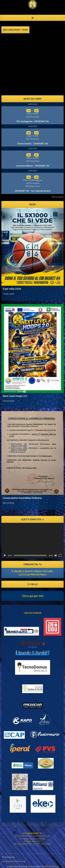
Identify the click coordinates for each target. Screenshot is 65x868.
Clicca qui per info (33, 596)
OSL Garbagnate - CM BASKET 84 (33, 121)
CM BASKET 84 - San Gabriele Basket (33, 191)
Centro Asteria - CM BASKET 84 (33, 143)
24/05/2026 (33, 104)
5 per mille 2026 (12, 289)
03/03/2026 (8, 401)
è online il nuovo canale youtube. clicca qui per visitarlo (33, 573)
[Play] (5, 555)
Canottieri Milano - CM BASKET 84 (33, 166)
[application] (32, 540)
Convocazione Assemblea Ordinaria (22, 498)
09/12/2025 (8, 503)
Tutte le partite (58, 197)
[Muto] (56, 555)
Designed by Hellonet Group (14, 861)
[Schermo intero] (60, 555)
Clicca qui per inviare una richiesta (32, 839)
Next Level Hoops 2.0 (15, 396)
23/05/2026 (33, 148)
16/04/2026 (8, 294)
